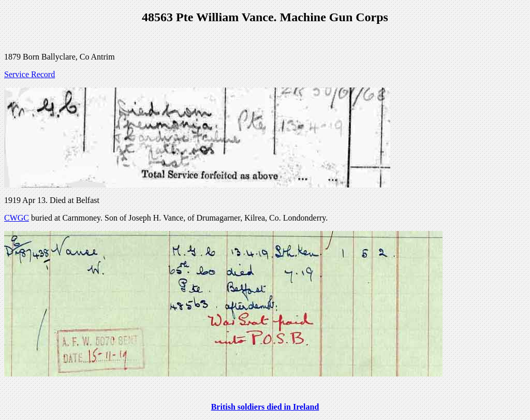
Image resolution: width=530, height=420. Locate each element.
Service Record (30, 74)
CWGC (17, 218)
